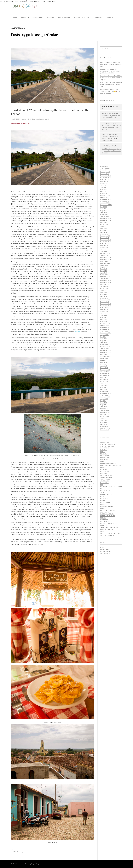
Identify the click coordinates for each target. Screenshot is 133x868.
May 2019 (103, 230)
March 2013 (104, 368)
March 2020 (104, 215)
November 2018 (106, 242)
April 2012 (104, 389)
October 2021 (105, 180)
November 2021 (106, 178)
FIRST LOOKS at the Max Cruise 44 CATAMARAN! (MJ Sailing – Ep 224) (111, 84)
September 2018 (106, 246)
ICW (102, 485)
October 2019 (105, 222)
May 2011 (103, 405)
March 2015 (104, 321)
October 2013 (105, 354)
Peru (102, 508)
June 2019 (104, 228)
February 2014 (105, 347)
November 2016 (106, 283)
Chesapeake (105, 458)
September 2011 (106, 397)
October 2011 (105, 395)
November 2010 (106, 413)
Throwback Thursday (109, 528)
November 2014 (106, 329)
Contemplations (107, 140)
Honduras (104, 483)
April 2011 (103, 407)
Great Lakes (105, 479)
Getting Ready (106, 475)
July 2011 (103, 401)
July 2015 (103, 314)
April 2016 (104, 296)
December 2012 (106, 374)
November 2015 (106, 306)
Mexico (103, 497)
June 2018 (104, 251)
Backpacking (105, 448)
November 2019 (106, 220)
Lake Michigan (106, 495)
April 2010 (104, 424)
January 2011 (105, 411)
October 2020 (105, 203)
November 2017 (106, 259)
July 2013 (103, 360)
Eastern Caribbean (108, 464)
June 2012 (104, 385)
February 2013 (105, 370)
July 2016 (103, 290)
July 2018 (103, 250)
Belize (103, 452)
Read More (16, 851)
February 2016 (105, 300)
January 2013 (105, 372)
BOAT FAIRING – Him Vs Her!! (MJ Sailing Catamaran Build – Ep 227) (111, 64)
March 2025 (104, 166)
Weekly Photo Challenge (111, 533)
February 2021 (105, 195)
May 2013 (103, 364)
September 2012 (106, 380)
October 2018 (105, 244)
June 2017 (104, 269)
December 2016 (106, 281)
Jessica (24, 119)
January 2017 (105, 279)
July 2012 (103, 383)
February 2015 (105, 323)
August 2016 (104, 288)
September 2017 (106, 263)
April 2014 (104, 343)
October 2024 (105, 168)
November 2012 (106, 376)
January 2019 (105, 238)
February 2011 (105, 409)
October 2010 (105, 414)
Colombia (104, 460)
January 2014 (105, 348)
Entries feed (104, 549)
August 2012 (104, 381)
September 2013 (106, 356)
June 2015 (104, 316)
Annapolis (104, 442)
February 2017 (105, 277)
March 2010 (104, 426)
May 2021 (103, 189)
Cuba (41, 119)
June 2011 (104, 403)
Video (103, 531)
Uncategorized (106, 529)
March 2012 (104, 391)
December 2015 (106, 304)
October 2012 (105, 378)
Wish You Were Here (108, 535)
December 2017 (106, 257)
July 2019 (103, 226)
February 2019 (105, 236)
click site (78, 332)
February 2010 (105, 428)
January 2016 (105, 302)
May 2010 (103, 422)
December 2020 (106, 199)
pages (103, 504)
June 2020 (104, 209)
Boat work (105, 456)
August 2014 (104, 335)
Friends (47, 119)
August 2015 (104, 312)
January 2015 (105, 325)
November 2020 (106, 201)
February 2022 (105, 172)
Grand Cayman (106, 477)
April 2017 (104, 273)
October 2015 (105, 308)
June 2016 (104, 292)
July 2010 (103, 418)
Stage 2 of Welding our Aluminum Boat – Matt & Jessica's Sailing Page (110, 136)
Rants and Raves (107, 514)
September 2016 (106, 286)
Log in (102, 548)
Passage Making (107, 506)
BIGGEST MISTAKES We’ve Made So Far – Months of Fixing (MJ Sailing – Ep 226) (111, 71)
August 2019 (104, 224)
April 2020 (104, 213)
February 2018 (105, 253)
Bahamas (104, 450)
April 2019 (104, 232)
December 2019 (106, 219)
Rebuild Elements (108, 516)
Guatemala (105, 481)
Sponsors (104, 520)
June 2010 (104, 420)
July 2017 (103, 267)
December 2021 (106, 176)
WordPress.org (105, 553)
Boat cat (104, 454)
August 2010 (104, 416)
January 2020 (105, 217)
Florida (103, 469)
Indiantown (105, 491)
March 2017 (104, 275)
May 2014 (103, 341)
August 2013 (104, 358)
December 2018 (106, 240)
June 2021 (104, 187)
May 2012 (103, 387)
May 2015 (103, 317)
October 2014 (105, 331)
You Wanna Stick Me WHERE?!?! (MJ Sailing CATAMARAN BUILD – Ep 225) (111, 78)
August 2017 (104, 265)
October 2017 (105, 261)
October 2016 (105, 284)
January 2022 (105, 174)
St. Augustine (106, 522)
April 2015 (104, 319)
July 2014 (103, 337)
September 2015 (106, 310)
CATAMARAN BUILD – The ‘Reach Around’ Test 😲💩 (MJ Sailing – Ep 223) (110, 91)
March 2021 (104, 193)
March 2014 (104, 345)
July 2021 (103, 186)
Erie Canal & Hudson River (111, 465)
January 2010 (105, 430)
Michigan (104, 498)
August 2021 (104, 184)
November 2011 (105, 393)
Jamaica (103, 493)
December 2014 (106, 327)
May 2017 (103, 271)
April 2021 (104, 191)
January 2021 (105, 197)
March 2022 (104, 170)
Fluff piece (105, 471)
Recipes (103, 518)
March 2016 (104, 298)
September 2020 (106, 205)
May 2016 (103, 294)
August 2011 (104, 399)
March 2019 (104, 234)
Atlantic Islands (107, 446)
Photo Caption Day (108, 510)
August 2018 (104, 248)
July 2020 (104, 207)
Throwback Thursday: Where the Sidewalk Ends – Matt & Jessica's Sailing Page (111, 147)
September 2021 (106, 182)
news (102, 500)
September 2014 (106, 333)
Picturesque (105, 512)
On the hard (105, 502)
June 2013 (104, 362)
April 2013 (104, 366)
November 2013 (106, 352)
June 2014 (104, 339)
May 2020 (104, 211)
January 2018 (105, 255)
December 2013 (106, 350)
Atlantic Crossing (108, 444)
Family (103, 467)
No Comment (34, 119)
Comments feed (106, 551)
